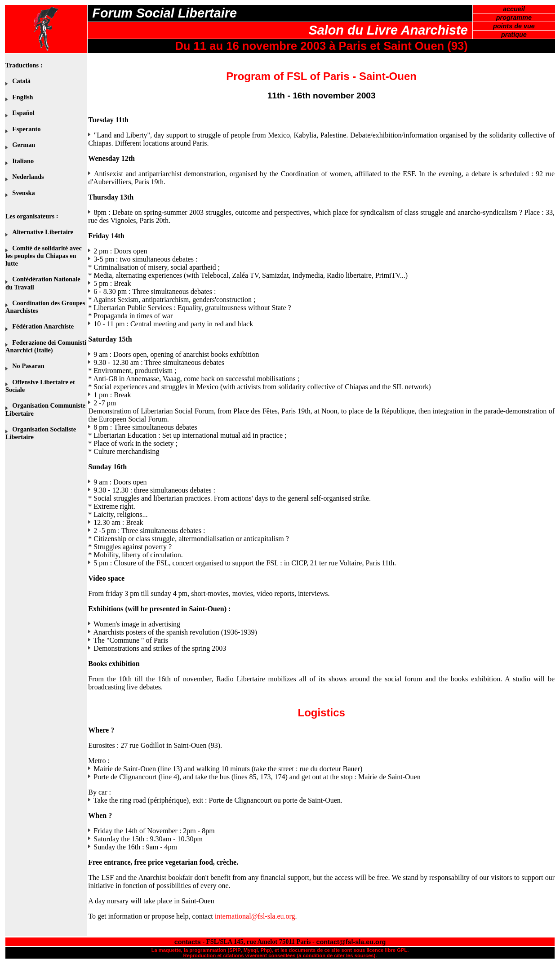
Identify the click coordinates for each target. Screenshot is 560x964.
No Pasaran (28, 366)
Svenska (23, 193)
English (22, 97)
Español (23, 113)
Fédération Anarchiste (43, 326)
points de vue (514, 26)
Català (21, 81)
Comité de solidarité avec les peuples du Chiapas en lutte (44, 256)
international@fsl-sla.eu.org (255, 916)
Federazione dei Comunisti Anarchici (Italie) (46, 346)
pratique (514, 35)
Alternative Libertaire (43, 232)
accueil (514, 9)
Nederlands (28, 177)
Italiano (23, 161)
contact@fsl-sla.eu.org (351, 942)
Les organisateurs (30, 216)
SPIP (235, 950)
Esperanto (26, 129)
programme (514, 18)
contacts (188, 942)
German (24, 145)
